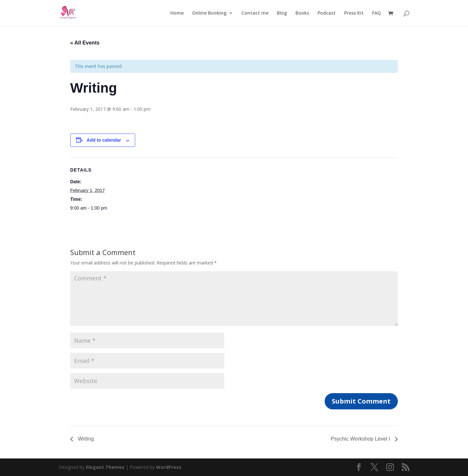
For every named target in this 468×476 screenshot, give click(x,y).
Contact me (255, 13)
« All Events (85, 43)
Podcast (327, 13)
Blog (282, 13)
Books (302, 13)
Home (177, 13)
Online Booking (209, 13)
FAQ (377, 13)
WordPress (169, 467)
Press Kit (354, 13)
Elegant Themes (105, 467)
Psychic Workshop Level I (361, 439)
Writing (85, 439)
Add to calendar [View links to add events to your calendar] (104, 140)
